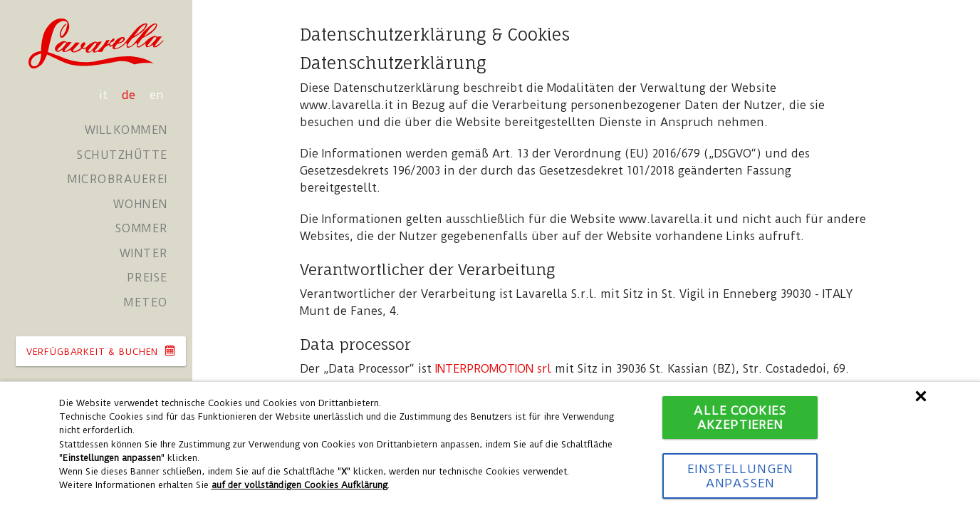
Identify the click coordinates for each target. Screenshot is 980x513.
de (130, 95)
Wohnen (141, 204)
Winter (144, 253)
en (157, 95)
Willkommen (126, 130)
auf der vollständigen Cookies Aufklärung (299, 485)
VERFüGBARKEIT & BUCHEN (101, 351)
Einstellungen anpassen (740, 476)
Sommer (142, 228)
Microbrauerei (118, 179)
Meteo (146, 302)
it (105, 95)
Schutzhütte (123, 155)
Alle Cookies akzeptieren (740, 418)
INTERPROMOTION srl (493, 369)
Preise (147, 278)
